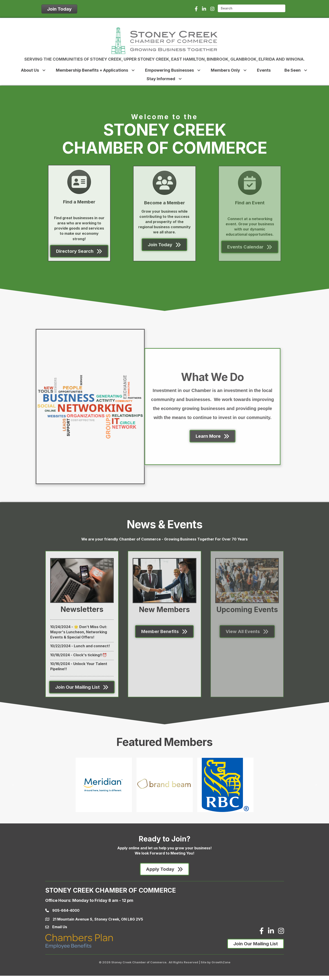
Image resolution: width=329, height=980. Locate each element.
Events (264, 70)
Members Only (225, 70)
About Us (30, 70)
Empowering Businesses (169, 70)
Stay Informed (161, 79)
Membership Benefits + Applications (92, 70)
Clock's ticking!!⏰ (90, 655)
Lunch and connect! (92, 646)
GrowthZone (221, 962)
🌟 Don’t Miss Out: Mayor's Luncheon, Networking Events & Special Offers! (79, 632)
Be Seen (293, 70)
